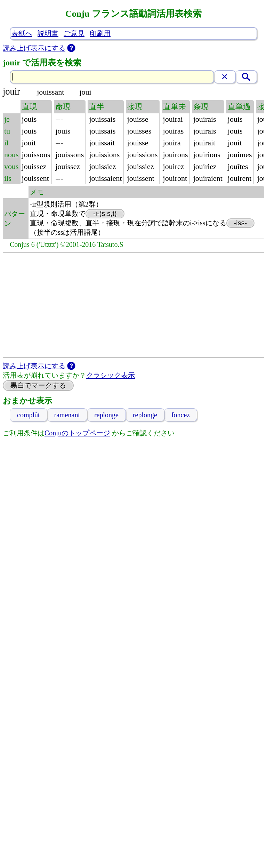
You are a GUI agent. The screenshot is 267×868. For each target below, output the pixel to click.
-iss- (241, 223)
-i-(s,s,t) (105, 214)
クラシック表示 (111, 375)
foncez (181, 415)
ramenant (67, 415)
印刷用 (100, 33)
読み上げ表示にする (34, 48)
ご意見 (74, 33)
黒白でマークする (38, 385)
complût (29, 415)
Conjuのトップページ (77, 433)
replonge (106, 415)
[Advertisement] (134, 305)
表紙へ (22, 33)
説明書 (48, 33)
